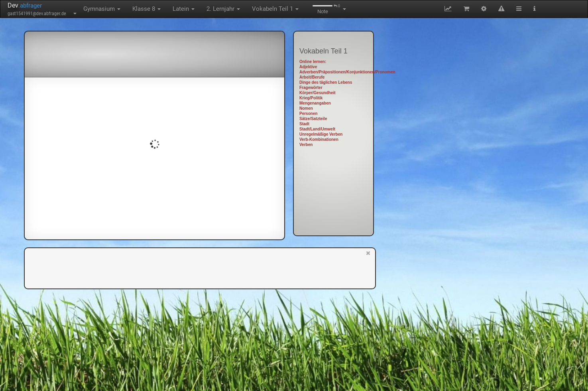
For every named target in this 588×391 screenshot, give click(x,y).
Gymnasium (102, 9)
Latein (184, 9)
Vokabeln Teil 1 (275, 9)
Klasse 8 (147, 9)
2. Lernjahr (223, 9)
